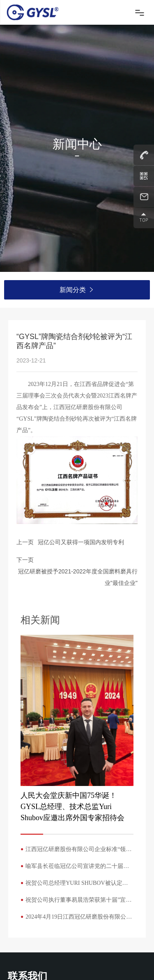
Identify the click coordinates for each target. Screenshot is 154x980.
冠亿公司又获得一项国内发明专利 (81, 542)
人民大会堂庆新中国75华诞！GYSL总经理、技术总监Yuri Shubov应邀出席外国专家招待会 (72, 807)
